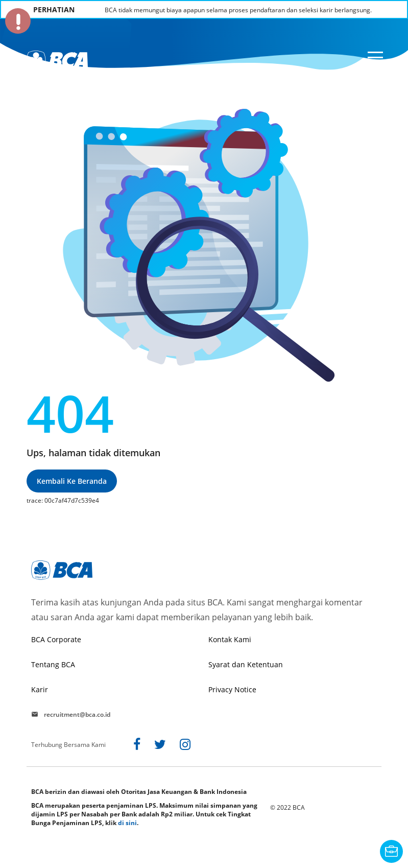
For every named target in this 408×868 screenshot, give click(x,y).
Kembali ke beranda (72, 481)
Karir (40, 689)
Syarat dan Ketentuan (246, 664)
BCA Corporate (56, 639)
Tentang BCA (53, 664)
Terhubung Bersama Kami (68, 745)
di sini (127, 823)
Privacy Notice (232, 689)
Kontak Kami (230, 639)
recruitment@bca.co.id (77, 714)
